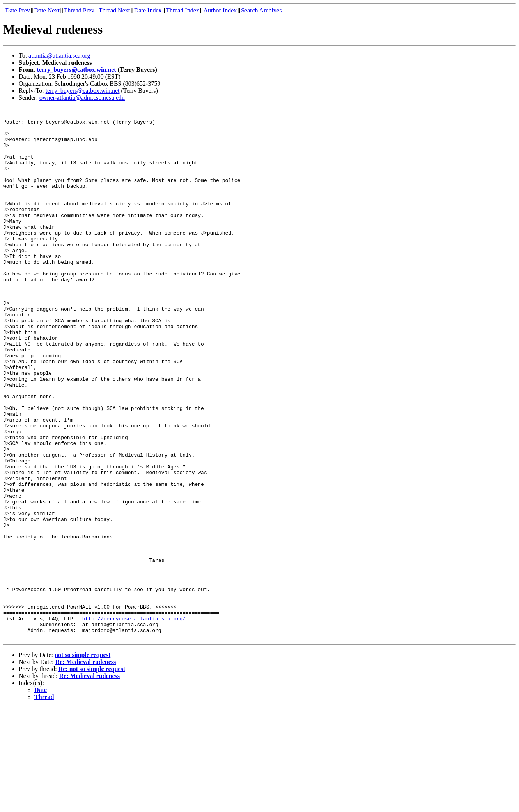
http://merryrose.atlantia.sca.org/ (134, 720)
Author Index (220, 10)
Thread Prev (79, 10)
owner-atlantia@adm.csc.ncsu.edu (82, 98)
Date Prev (18, 10)
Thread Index (182, 10)
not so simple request (82, 760)
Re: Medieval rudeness (86, 767)
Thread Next (114, 10)
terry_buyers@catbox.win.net (76, 70)
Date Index (148, 10)
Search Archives (261, 10)
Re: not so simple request (92, 774)
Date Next (47, 10)
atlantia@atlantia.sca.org (59, 56)
